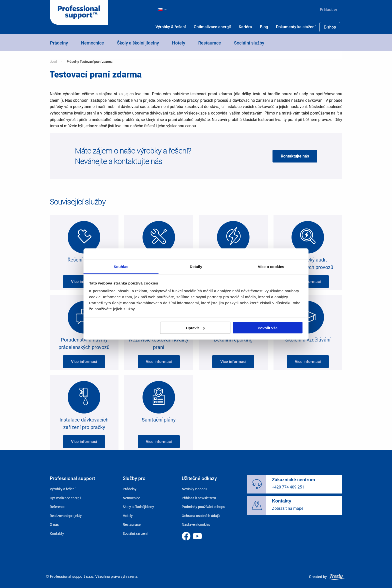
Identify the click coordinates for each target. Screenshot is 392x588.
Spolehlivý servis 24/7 (159, 260)
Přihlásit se (328, 9)
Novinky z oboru (194, 489)
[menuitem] (326, 9)
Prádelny (59, 43)
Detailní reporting (233, 340)
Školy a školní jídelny (138, 43)
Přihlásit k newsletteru (199, 498)
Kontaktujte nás (295, 156)
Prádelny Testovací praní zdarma (90, 62)
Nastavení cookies (196, 524)
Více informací (84, 282)
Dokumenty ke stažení (296, 27)
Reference (57, 507)
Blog (264, 27)
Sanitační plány (159, 420)
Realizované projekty (66, 516)
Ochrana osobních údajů (201, 516)
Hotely (179, 43)
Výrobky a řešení (62, 489)
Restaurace (210, 43)
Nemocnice (92, 43)
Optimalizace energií (212, 27)
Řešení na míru (84, 260)
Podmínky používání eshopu (203, 507)
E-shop (330, 27)
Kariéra (245, 27)
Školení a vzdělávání (308, 340)
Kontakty (57, 533)
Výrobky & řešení (171, 27)
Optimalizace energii (65, 498)
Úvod (53, 62)
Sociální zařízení (135, 533)
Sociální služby (249, 43)
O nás (54, 524)
